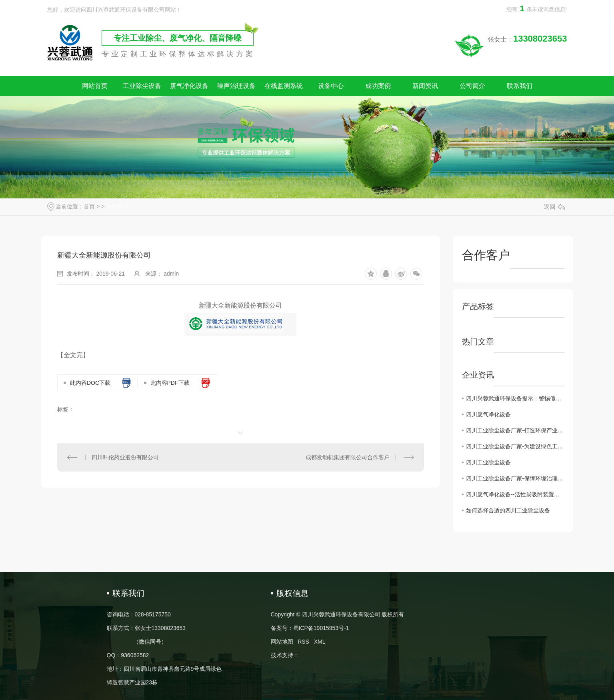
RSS (303, 642)
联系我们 (520, 86)
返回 (554, 207)
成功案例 (378, 86)
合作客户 (117, 206)
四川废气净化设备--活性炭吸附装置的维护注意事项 (515, 494)
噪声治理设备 (236, 86)
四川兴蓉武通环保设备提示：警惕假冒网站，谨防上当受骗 (515, 398)
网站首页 (95, 86)
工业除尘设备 (142, 86)
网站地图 (282, 642)
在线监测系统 (284, 86)
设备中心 (331, 86)
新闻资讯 (425, 86)
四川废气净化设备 (488, 414)
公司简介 (472, 86)
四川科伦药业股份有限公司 (125, 457)
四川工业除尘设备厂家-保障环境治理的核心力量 (515, 478)
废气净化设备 (189, 86)
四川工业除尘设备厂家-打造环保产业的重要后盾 (515, 430)
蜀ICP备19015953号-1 (321, 628)
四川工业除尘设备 (488, 462)
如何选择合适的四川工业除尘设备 (508, 510)
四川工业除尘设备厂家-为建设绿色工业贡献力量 (515, 446)
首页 (89, 206)
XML (320, 642)
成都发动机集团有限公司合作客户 (348, 457)
